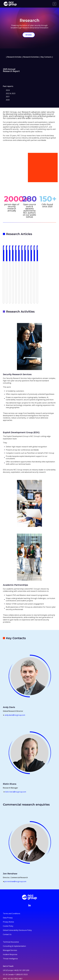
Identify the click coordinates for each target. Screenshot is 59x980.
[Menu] (54, 4)
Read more (10, 271)
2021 (8, 97)
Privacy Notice (8, 893)
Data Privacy (8, 889)
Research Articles (14, 57)
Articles (29, 35)
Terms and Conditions (12, 884)
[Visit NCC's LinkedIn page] (29, 876)
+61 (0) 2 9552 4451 (15, 950)
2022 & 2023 (11, 93)
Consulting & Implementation (14, 917)
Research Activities (31, 57)
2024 (8, 90)
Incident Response (10, 925)
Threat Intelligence (10, 929)
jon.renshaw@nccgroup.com (15, 852)
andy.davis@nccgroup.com (15, 686)
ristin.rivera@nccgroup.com (15, 763)
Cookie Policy (8, 897)
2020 (8, 100)
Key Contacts (46, 57)
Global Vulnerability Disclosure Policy (17, 901)
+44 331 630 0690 (10, 956)
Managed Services (10, 921)
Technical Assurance (11, 913)
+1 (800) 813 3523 (21, 945)
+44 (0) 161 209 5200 (21, 941)
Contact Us (7, 905)
